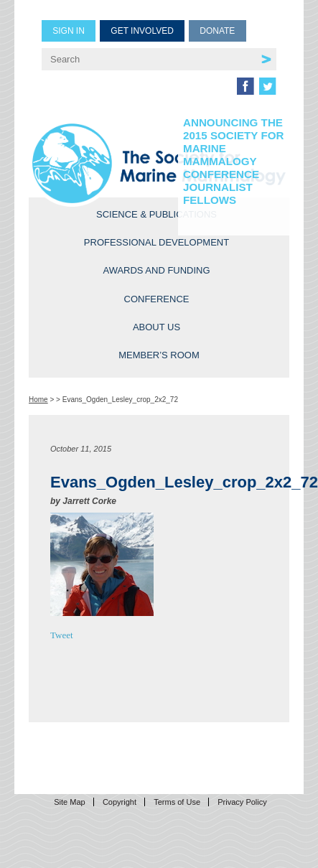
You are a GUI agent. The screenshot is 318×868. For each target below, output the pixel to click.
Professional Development (156, 242)
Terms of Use (177, 802)
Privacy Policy (242, 802)
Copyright (120, 802)
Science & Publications (156, 214)
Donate (217, 31)
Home (38, 400)
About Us (156, 327)
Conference (157, 299)
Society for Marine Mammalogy (159, 163)
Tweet (62, 635)
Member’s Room (159, 355)
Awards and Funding (156, 270)
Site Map (69, 802)
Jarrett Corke (89, 501)
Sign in (69, 31)
